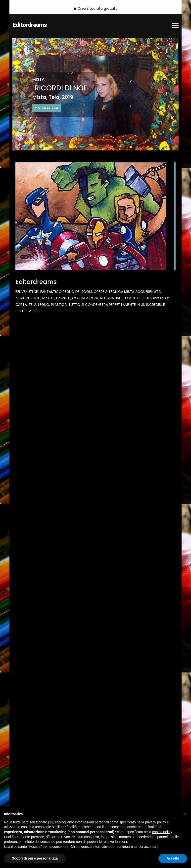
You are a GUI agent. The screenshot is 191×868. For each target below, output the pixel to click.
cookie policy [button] (162, 832)
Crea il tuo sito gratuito (95, 8)
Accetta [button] (173, 858)
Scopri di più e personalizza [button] (35, 858)
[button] (185, 814)
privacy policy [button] (155, 822)
